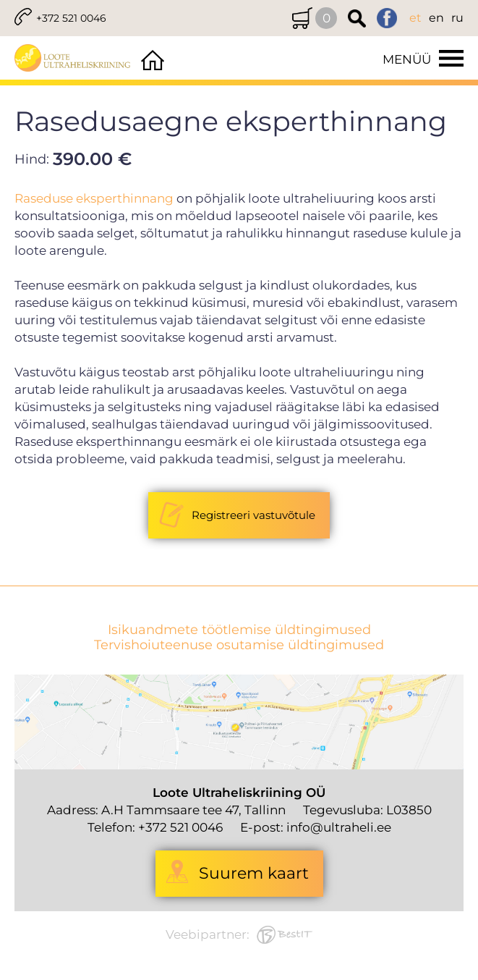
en (436, 18)
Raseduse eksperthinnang (94, 198)
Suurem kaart (254, 873)
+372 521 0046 (71, 18)
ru (457, 18)
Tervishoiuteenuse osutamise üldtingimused (239, 645)
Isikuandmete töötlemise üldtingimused (239, 630)
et (415, 18)
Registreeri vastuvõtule (253, 515)
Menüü (407, 59)
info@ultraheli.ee (339, 827)
